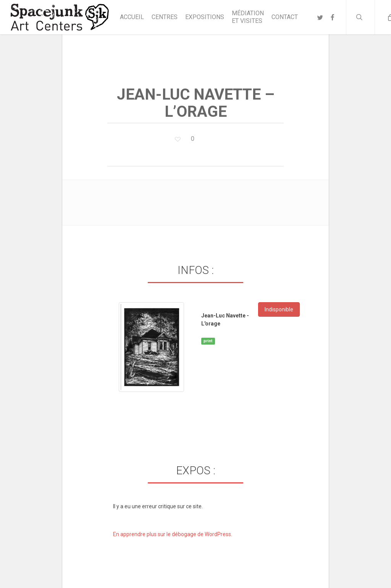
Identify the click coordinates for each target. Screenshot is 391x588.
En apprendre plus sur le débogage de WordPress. (173, 534)
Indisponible (279, 309)
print (208, 341)
